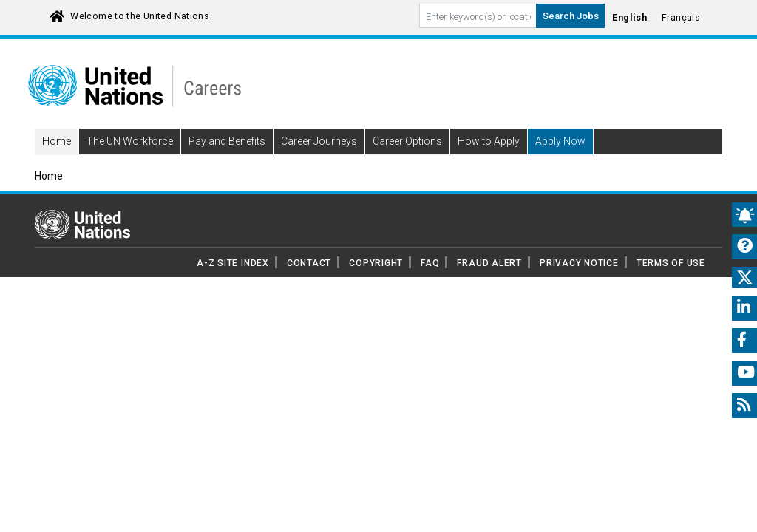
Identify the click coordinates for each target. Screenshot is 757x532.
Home (57, 163)
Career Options (407, 163)
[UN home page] (82, 245)
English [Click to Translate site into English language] (629, 18)
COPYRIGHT (376, 284)
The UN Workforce (130, 163)
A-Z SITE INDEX (233, 284)
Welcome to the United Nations (140, 16)
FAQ (430, 284)
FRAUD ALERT (489, 284)
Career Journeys (319, 163)
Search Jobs (571, 16)
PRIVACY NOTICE (579, 284)
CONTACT (309, 284)
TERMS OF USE (671, 284)
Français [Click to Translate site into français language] (681, 18)
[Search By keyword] (478, 16)
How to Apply (489, 163)
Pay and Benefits (227, 163)
